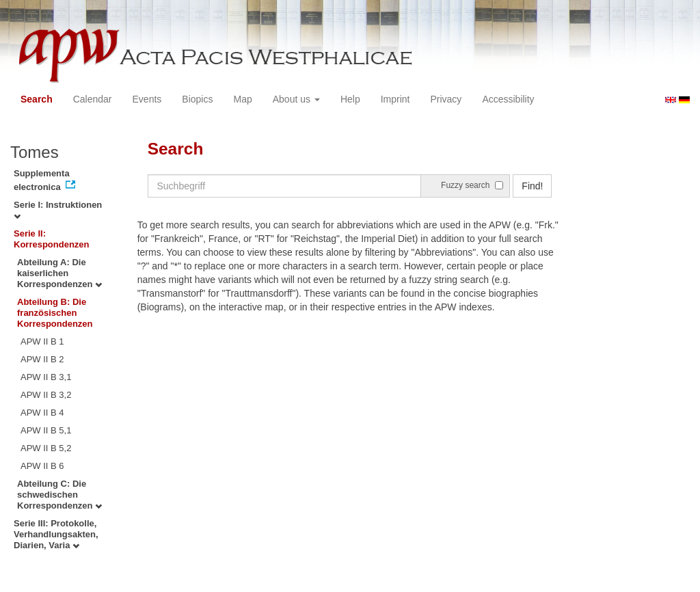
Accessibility (508, 99)
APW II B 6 (42, 466)
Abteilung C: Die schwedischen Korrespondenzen (59, 495)
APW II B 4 (42, 413)
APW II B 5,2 (46, 448)
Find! (532, 186)
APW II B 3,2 (46, 395)
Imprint (395, 99)
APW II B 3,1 (46, 377)
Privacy (446, 99)
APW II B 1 (42, 341)
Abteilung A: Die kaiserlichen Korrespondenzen (59, 273)
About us (296, 99)
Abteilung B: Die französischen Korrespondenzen (55, 313)
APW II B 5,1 (46, 430)
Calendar (93, 99)
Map (242, 99)
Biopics (197, 99)
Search (37, 99)
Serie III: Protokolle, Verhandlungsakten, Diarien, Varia (56, 534)
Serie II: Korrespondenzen (52, 239)
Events (147, 99)
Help (350, 99)
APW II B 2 (42, 359)
